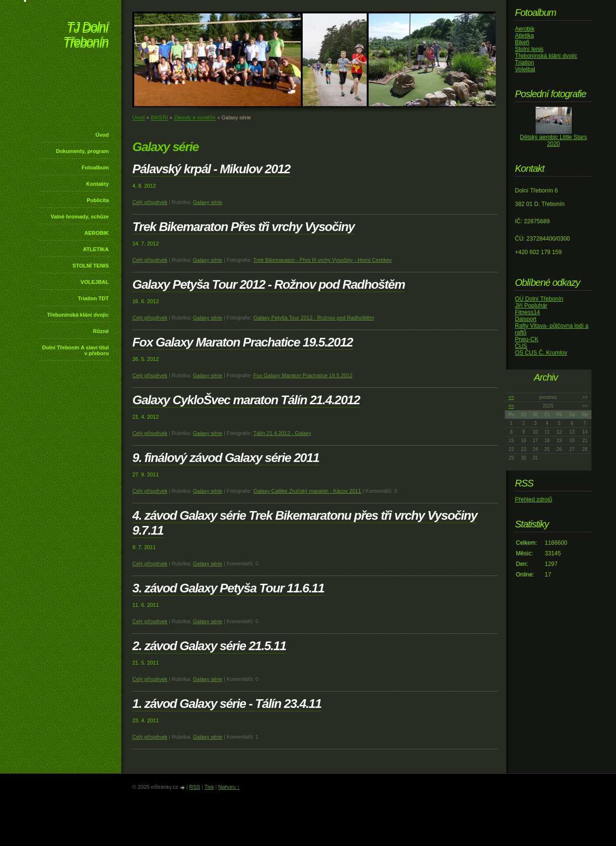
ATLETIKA (96, 249)
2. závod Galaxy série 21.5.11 (209, 646)
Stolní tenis (529, 49)
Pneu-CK (527, 339)
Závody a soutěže (195, 117)
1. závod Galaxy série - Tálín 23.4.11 (227, 704)
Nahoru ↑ (229, 787)
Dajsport (526, 319)
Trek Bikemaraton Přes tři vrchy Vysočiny (244, 227)
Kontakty (97, 184)
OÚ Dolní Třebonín (539, 299)
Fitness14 (527, 312)
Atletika (524, 36)
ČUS (521, 346)
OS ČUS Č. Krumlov (541, 353)
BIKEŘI (159, 117)
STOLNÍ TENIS (90, 266)
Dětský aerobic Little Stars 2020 (553, 141)
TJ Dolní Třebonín (86, 36)
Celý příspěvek (150, 202)
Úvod (103, 135)
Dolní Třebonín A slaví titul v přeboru (75, 350)
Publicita (98, 200)
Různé (101, 331)
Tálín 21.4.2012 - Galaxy (282, 433)
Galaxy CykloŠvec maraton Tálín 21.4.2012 (246, 400)
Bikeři (522, 42)
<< (512, 397)
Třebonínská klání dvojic (78, 315)
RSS (195, 787)
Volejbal (525, 69)
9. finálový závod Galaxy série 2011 (226, 458)
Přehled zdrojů (533, 500)
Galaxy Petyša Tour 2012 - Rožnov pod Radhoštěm (269, 284)
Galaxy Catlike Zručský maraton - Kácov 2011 (308, 491)
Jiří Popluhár (531, 306)
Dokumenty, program (82, 151)
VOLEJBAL (95, 282)
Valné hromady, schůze (80, 217)
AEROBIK (96, 233)
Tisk (209, 787)
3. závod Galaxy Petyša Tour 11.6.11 (228, 588)
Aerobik (525, 29)
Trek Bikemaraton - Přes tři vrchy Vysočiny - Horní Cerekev (322, 260)
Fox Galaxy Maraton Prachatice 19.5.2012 (243, 342)
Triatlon (525, 63)
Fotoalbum (95, 167)
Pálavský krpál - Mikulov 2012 (211, 169)
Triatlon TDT (93, 298)
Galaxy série (208, 202)
